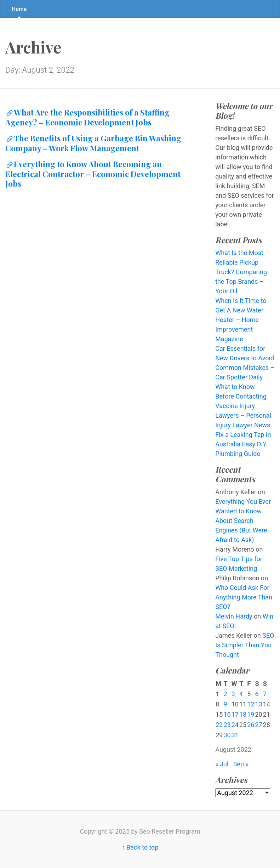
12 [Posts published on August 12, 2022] (251, 704)
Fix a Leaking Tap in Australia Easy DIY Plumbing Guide (243, 444)
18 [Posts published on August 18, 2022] (243, 714)
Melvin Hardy (234, 616)
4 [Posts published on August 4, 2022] (241, 694)
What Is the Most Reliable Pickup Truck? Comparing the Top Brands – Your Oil (241, 272)
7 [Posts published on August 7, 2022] (265, 694)
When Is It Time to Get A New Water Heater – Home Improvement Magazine (241, 320)
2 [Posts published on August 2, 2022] (225, 694)
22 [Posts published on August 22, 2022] (219, 725)
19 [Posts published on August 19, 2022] (251, 714)
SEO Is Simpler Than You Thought (245, 645)
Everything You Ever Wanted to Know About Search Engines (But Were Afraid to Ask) (243, 521)
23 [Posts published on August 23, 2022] (227, 725)
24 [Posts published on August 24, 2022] (235, 725)
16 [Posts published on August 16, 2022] (227, 714)
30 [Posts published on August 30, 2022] (227, 735)
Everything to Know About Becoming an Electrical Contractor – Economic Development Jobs (93, 174)
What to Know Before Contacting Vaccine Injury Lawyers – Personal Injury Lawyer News (243, 406)
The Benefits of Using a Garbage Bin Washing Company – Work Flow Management (93, 143)
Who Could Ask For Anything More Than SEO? (244, 597)
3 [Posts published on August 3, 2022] (233, 694)
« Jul (222, 764)
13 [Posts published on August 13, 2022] (258, 704)
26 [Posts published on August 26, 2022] (251, 725)
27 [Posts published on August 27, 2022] (258, 725)
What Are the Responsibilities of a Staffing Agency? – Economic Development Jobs (87, 117)
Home (19, 9)
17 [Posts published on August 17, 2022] (235, 714)
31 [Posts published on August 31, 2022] (235, 735)
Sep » (241, 764)
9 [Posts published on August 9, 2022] (225, 704)
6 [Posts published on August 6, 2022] (257, 694)
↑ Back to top (140, 847)
